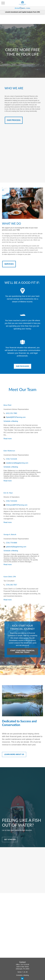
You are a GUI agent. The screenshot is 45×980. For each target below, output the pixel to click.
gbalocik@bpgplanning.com (16, 547)
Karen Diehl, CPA (10, 577)
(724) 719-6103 (11, 501)
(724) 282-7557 (11, 585)
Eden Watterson (9, 451)
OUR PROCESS (14, 120)
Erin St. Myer (8, 493)
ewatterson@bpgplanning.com (17, 463)
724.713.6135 (25, 965)
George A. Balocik (10, 534)
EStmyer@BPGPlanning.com (17, 505)
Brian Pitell (7, 405)
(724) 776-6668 (11, 543)
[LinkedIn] (22, 978)
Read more (8, 439)
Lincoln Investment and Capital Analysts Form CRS (23, 12)
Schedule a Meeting (11, 421)
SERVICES (9, 264)
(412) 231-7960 (11, 413)
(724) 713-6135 (11, 459)
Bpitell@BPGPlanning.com (16, 417)
